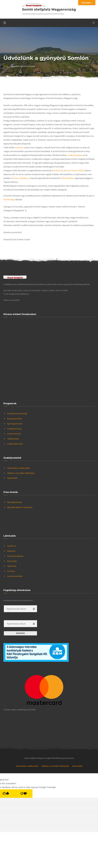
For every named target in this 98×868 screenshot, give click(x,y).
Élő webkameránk (15, 502)
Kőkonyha (11, 551)
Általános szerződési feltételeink (21, 473)
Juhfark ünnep (13, 439)
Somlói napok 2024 (15, 444)
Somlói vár (58, 170)
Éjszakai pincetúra (15, 419)
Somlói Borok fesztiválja (17, 414)
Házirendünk (12, 478)
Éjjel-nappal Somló (15, 424)
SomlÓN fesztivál (14, 429)
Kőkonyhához (68, 178)
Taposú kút (12, 566)
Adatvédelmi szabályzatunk (19, 468)
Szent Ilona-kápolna (15, 556)
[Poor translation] (24, 794)
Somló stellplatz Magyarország (49, 9)
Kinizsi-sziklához (20, 178)
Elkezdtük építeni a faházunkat (20, 507)
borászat (19, 147)
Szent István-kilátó (75, 170)
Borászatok (12, 561)
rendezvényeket (75, 155)
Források (11, 571)
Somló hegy (9, 199)
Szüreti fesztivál (14, 434)
